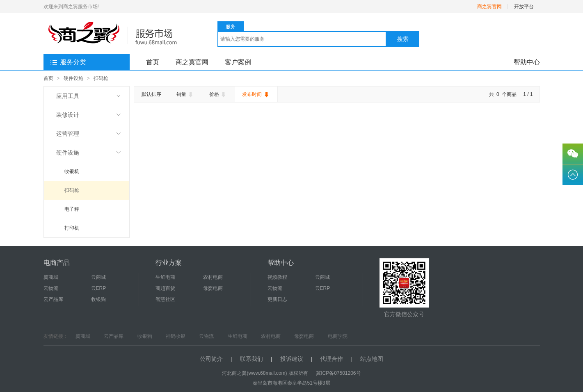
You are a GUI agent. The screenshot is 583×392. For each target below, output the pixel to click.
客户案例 (238, 62)
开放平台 (524, 7)
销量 (185, 95)
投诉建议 (292, 359)
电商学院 (338, 336)
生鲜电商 (165, 277)
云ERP (99, 288)
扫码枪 (101, 78)
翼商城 (51, 277)
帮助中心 (527, 62)
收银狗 (98, 299)
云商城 (98, 277)
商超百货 (165, 288)
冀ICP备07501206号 (338, 373)
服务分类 (68, 63)
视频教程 (277, 277)
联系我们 (251, 359)
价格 (218, 95)
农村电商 (213, 277)
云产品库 (53, 299)
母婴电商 (213, 288)
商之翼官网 (489, 7)
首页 (153, 62)
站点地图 (372, 359)
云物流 (51, 288)
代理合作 (332, 359)
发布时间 (256, 95)
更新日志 (277, 299)
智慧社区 (165, 299)
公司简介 (211, 359)
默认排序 (151, 94)
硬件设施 (73, 78)
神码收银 (176, 336)
